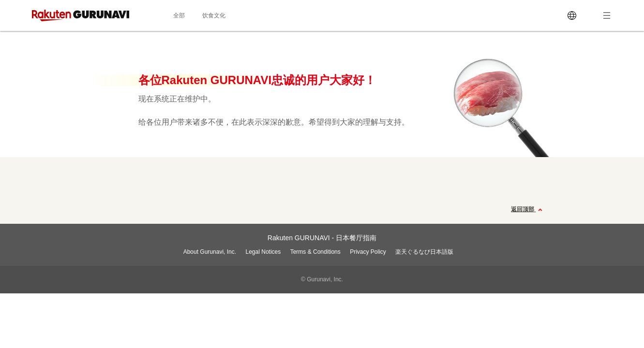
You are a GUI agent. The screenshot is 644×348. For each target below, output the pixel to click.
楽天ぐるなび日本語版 (424, 252)
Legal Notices (263, 252)
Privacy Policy (368, 252)
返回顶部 (528, 210)
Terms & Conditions (315, 252)
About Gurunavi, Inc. (210, 252)
